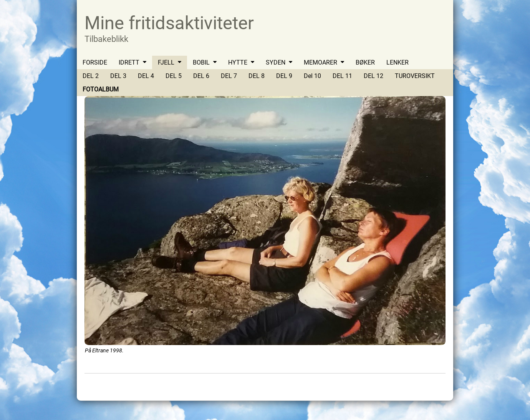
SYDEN (276, 62)
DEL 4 (146, 76)
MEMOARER (320, 62)
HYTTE (238, 62)
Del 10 (312, 76)
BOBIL (201, 62)
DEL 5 (174, 76)
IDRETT (129, 62)
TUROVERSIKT (415, 76)
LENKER (397, 62)
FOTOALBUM (101, 89)
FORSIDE (95, 62)
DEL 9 (284, 76)
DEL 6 (201, 76)
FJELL (166, 62)
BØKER (365, 62)
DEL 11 (342, 76)
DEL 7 (229, 76)
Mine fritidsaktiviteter (169, 23)
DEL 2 (91, 76)
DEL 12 (373, 76)
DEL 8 (257, 76)
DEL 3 (118, 76)
